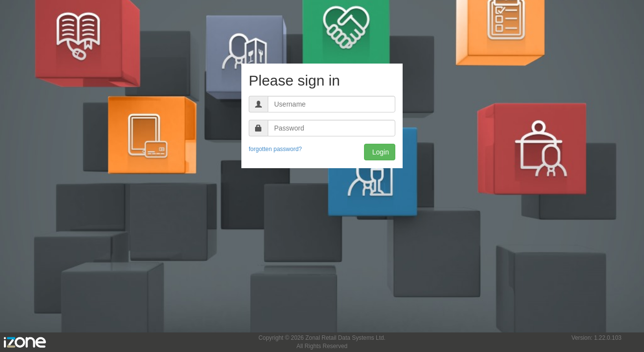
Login (380, 152)
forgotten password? (275, 149)
